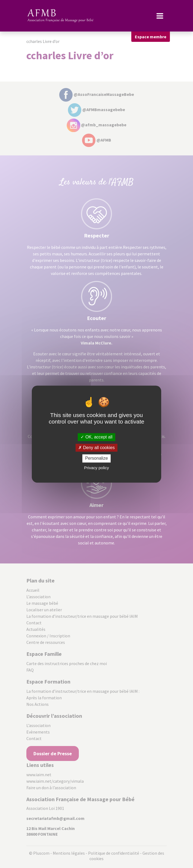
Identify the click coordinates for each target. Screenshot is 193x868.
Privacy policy (97, 468)
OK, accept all (96, 437)
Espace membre (151, 37)
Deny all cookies (97, 448)
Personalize (97, 458)
